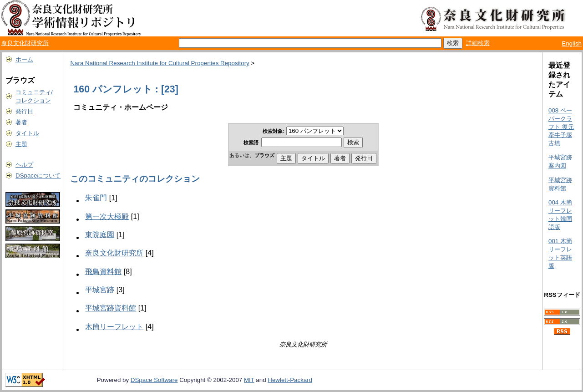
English (572, 43)
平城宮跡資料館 (111, 308)
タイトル (27, 133)
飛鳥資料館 (103, 272)
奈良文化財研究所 (25, 43)
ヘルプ (24, 165)
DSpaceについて (38, 176)
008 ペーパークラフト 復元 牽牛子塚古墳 (561, 127)
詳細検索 (478, 43)
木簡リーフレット (114, 327)
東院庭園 (100, 235)
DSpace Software (154, 380)
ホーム (24, 59)
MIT (249, 380)
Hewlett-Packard (290, 380)
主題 (21, 144)
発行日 (24, 111)
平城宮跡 (100, 290)
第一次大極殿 (107, 216)
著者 (21, 122)
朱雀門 (96, 198)
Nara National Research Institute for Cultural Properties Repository (160, 63)
